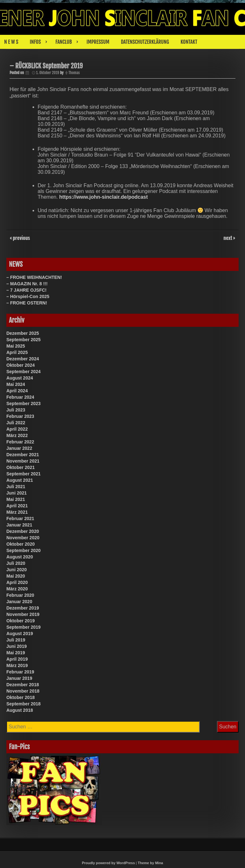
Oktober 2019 (21, 621)
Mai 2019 (16, 653)
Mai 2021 (16, 499)
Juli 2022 (16, 423)
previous (21, 238)
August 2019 (20, 634)
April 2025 (17, 352)
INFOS (35, 42)
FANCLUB (64, 42)
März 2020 (17, 589)
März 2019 (17, 665)
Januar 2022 (19, 448)
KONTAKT (189, 42)
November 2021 (23, 461)
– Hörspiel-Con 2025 (28, 296)
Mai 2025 (16, 346)
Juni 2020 (17, 570)
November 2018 (23, 691)
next (229, 238)
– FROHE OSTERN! (27, 303)
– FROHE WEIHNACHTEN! (34, 277)
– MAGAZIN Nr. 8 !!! (27, 284)
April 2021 (17, 506)
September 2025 (23, 340)
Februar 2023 (20, 416)
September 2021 (23, 474)
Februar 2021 (20, 518)
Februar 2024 (20, 397)
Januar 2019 (19, 678)
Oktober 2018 (21, 697)
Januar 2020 (19, 602)
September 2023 (23, 403)
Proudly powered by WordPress (108, 863)
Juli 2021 (16, 487)
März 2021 (17, 512)
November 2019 (23, 614)
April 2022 (17, 429)
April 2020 (17, 582)
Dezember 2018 (23, 685)
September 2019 (23, 627)
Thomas (74, 73)
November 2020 (23, 538)
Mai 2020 (16, 576)
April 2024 (17, 391)
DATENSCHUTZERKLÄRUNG (145, 42)
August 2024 (20, 378)
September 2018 (23, 704)
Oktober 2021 (21, 467)
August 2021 (20, 480)
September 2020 (23, 550)
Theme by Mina (150, 863)
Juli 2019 (16, 640)
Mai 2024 (16, 384)
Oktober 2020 (21, 544)
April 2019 (17, 659)
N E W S (11, 42)
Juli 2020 (16, 563)
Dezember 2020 (23, 531)
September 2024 (23, 372)
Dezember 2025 (23, 333)
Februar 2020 (20, 595)
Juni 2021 (17, 493)
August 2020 (20, 557)
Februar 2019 (20, 672)
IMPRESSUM (98, 42)
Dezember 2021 (23, 455)
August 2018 (20, 710)
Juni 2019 (17, 646)
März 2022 (17, 435)
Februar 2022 (20, 442)
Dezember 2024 (23, 359)
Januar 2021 (19, 525)
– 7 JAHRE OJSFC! (26, 290)
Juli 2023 (16, 410)
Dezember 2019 (23, 608)
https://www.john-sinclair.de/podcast (104, 197)
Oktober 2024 (21, 365)
